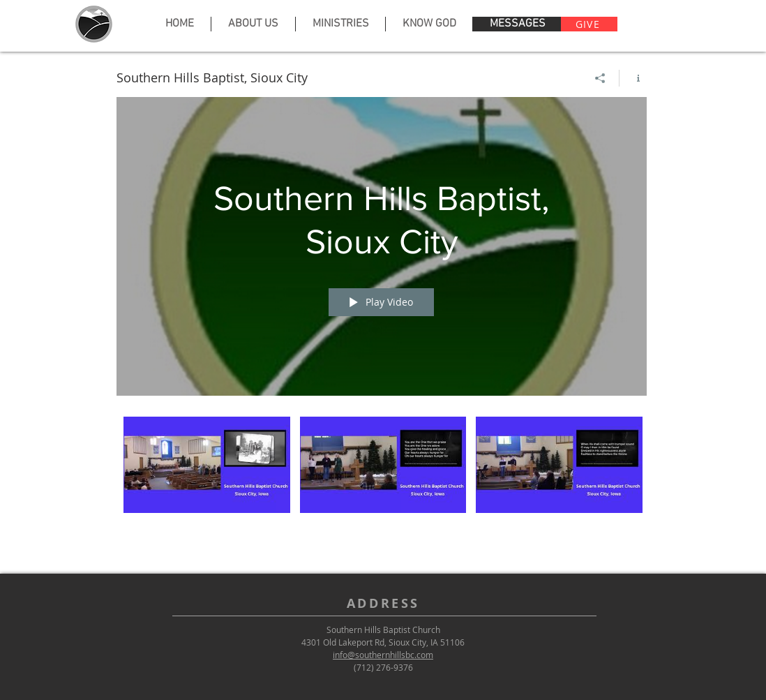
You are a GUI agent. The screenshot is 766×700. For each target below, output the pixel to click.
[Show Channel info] (633, 78)
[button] (253, 24)
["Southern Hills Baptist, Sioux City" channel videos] (382, 482)
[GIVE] (589, 24)
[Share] (600, 78)
